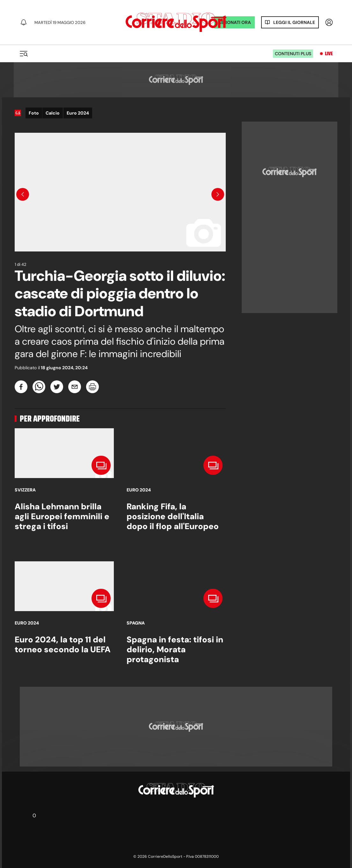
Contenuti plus (293, 54)
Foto (34, 113)
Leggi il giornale (294, 22)
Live (329, 54)
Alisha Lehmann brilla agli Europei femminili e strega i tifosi (62, 516)
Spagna (136, 623)
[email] (75, 387)
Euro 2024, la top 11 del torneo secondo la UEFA (63, 644)
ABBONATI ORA (235, 22)
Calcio (53, 113)
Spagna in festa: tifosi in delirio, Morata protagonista (175, 649)
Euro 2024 (78, 113)
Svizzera (25, 490)
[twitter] (57, 387)
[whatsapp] (39, 387)
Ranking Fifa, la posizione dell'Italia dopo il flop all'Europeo (173, 516)
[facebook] (21, 387)
